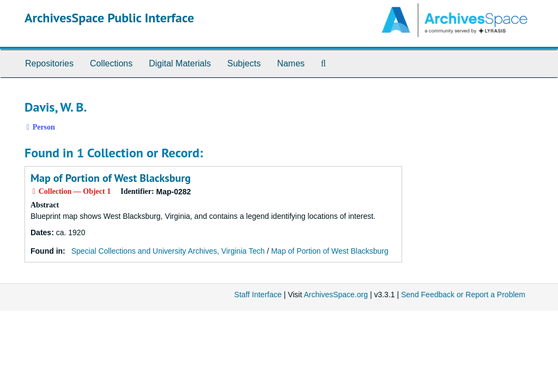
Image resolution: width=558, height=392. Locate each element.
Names (291, 63)
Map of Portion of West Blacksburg (111, 178)
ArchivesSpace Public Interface (109, 18)
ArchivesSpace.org (336, 295)
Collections (111, 63)
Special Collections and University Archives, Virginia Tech (168, 251)
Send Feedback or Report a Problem (463, 295)
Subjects (244, 63)
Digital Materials (180, 63)
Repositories (49, 63)
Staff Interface (258, 295)
